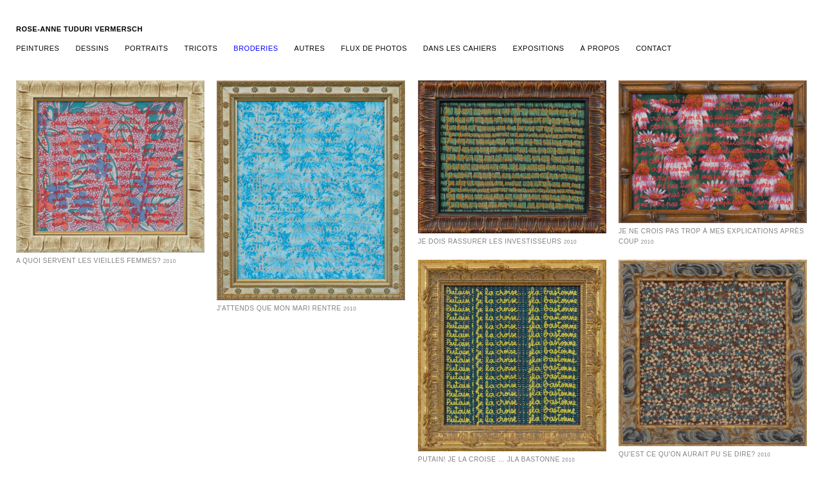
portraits (146, 48)
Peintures (38, 48)
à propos (600, 48)
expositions (538, 48)
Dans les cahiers (460, 48)
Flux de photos (374, 48)
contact (654, 48)
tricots (201, 48)
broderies (256, 48)
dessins (92, 48)
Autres (310, 48)
